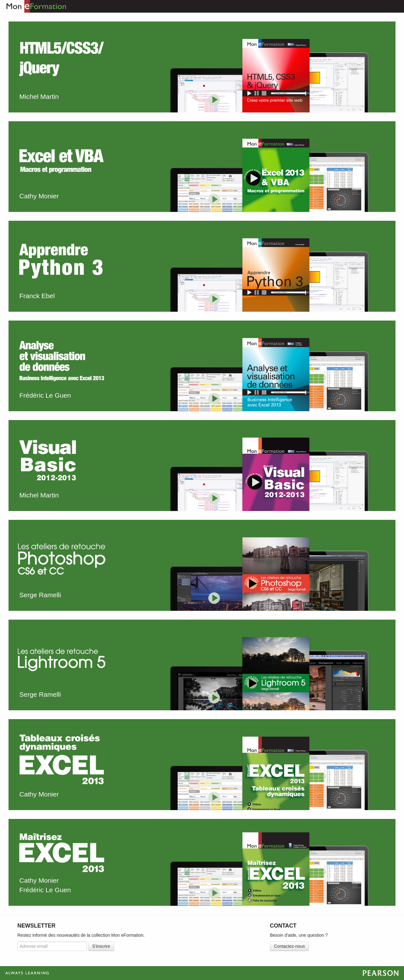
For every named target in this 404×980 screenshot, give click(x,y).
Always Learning (202, 973)
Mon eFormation (33, 6)
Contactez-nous (289, 946)
